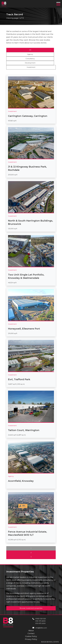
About (31, 631)
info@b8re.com (41, 628)
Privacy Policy (31, 639)
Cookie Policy (31, 636)
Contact (31, 633)
